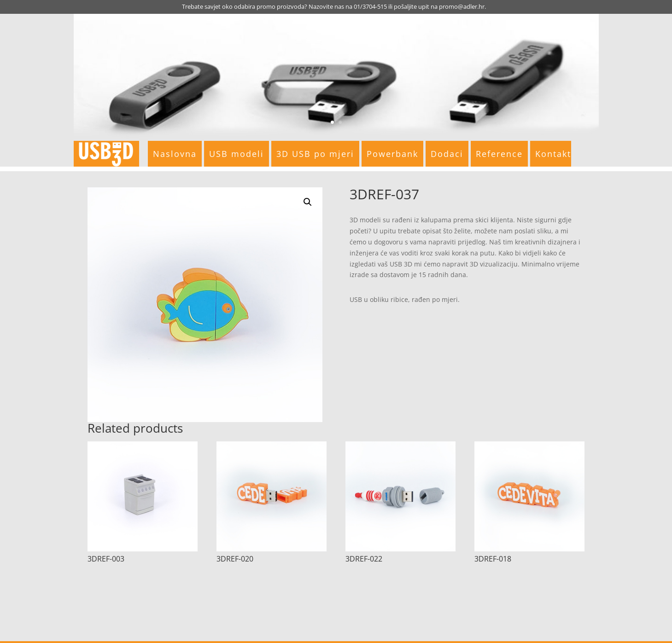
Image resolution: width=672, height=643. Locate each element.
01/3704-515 (370, 6)
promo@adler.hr (462, 6)
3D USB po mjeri (315, 154)
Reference (499, 154)
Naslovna (175, 154)
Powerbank (392, 154)
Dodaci (447, 154)
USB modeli (237, 154)
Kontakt (553, 154)
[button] (308, 202)
